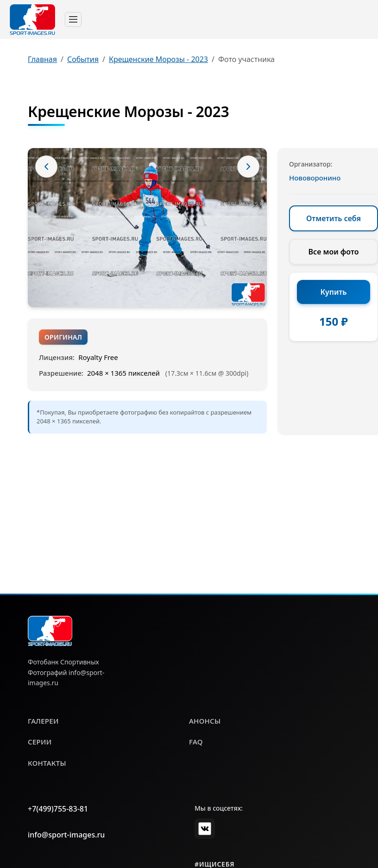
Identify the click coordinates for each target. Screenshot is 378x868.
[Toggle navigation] (73, 19)
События (83, 59)
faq (196, 742)
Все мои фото (334, 252)
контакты (47, 763)
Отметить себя (334, 218)
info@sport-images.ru (66, 835)
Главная (42, 59)
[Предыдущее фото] (46, 167)
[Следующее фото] (248, 167)
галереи (43, 721)
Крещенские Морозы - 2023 (158, 59)
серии (40, 742)
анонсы (205, 721)
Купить (334, 292)
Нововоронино (315, 178)
